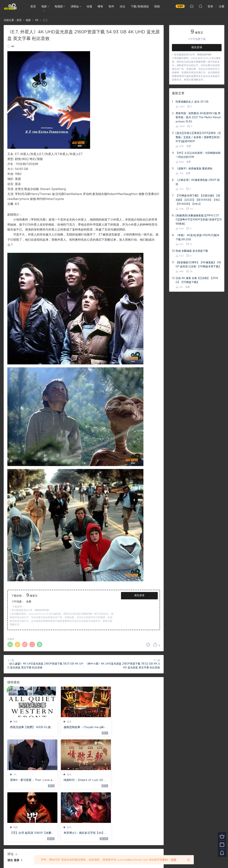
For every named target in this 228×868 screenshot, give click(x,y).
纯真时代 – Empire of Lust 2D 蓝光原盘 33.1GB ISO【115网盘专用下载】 (31, 780)
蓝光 (68, 722)
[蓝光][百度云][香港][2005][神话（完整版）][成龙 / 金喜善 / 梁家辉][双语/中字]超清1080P (198, 137)
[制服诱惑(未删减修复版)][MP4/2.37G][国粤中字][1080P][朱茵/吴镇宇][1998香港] (199, 220)
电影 (44, 7)
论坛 (122, 7)
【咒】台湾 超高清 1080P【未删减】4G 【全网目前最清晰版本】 (83, 780)
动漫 (89, 7)
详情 (174, 860)
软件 (111, 7)
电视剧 (59, 7)
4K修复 (10, 6)
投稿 (157, 7)
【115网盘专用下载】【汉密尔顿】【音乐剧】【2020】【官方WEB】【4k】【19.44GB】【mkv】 (198, 200)
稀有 (100, 7)
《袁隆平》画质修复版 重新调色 (194, 169)
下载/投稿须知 (140, 7)
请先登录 (139, 595)
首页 (33, 7)
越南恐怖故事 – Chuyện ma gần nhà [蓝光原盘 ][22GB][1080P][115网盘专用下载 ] (83, 728)
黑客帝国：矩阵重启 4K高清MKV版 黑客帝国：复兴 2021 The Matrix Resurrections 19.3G (198, 118)
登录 (17, 808)
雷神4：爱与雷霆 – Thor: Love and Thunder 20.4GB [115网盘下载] (135, 728)
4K (13, 46)
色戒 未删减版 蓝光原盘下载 (192, 251)
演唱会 (75, 7)
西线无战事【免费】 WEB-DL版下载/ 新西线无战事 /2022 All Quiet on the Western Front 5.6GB (31, 728)
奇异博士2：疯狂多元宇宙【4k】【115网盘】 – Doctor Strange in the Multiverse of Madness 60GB (135, 780)
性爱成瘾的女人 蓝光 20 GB (192, 102)
